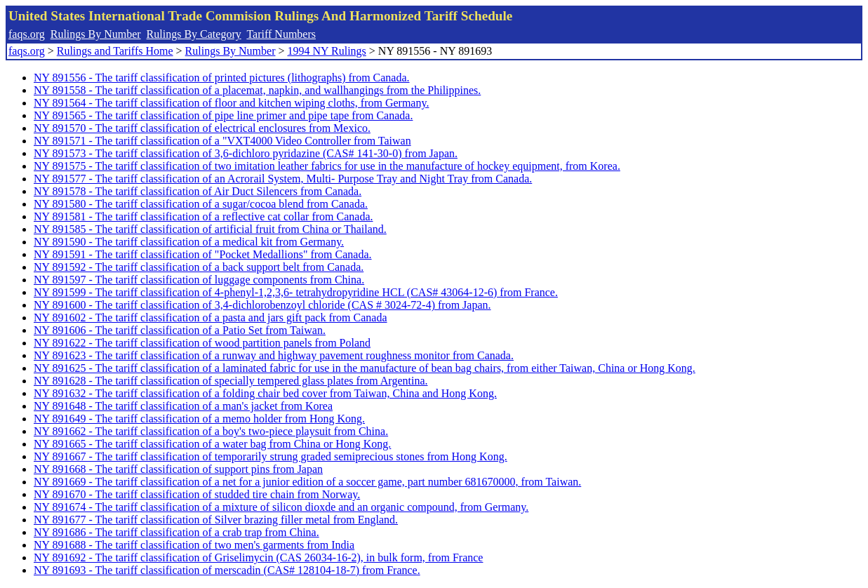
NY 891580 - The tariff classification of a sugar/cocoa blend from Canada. (201, 204)
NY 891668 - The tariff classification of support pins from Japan (178, 469)
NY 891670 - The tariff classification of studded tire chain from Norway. (197, 494)
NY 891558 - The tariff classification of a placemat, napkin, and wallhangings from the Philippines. (257, 90)
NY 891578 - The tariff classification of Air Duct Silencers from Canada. (198, 191)
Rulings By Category (194, 34)
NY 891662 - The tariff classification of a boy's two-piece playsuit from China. (211, 431)
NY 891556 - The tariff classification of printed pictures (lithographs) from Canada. (222, 78)
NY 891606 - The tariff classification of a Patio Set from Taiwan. (180, 330)
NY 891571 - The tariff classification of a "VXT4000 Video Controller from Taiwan (222, 141)
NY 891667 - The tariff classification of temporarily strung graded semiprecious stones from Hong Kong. (271, 456)
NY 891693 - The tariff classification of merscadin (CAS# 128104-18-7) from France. (227, 570)
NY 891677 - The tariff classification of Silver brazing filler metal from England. (216, 520)
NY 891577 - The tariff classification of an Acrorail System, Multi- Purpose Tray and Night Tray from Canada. (283, 179)
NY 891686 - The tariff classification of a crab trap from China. (176, 532)
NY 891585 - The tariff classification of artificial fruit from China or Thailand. (210, 229)
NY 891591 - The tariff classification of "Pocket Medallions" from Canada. (203, 254)
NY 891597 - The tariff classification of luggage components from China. (199, 280)
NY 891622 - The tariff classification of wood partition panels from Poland (202, 343)
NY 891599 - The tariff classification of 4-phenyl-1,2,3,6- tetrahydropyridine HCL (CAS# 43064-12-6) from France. (296, 292)
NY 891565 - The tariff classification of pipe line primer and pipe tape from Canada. (223, 115)
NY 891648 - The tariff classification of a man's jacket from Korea (183, 406)
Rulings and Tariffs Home (115, 51)
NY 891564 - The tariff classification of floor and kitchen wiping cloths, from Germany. (231, 103)
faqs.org (27, 34)
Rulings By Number (96, 34)
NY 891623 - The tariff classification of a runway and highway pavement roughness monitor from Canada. (274, 355)
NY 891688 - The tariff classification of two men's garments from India (194, 545)
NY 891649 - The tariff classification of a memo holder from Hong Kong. (199, 419)
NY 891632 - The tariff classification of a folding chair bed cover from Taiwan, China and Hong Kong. (265, 393)
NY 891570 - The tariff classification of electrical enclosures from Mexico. (202, 128)
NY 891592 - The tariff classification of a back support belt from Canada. (199, 267)
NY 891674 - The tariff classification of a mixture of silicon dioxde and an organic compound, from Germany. (281, 507)
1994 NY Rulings (327, 51)
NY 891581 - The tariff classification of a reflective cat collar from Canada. (203, 216)
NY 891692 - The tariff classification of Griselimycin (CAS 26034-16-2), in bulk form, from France (258, 557)
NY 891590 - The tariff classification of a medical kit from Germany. (189, 242)
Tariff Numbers (281, 34)
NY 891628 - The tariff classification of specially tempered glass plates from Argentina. (231, 381)
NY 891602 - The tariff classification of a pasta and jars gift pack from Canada (211, 318)
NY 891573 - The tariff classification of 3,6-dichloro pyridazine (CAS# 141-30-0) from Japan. (246, 153)
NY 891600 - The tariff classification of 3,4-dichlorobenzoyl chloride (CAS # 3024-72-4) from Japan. (262, 305)
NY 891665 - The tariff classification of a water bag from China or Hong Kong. (212, 444)
